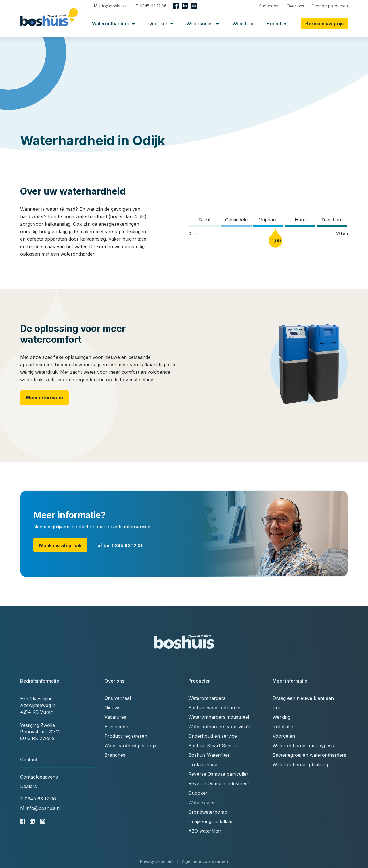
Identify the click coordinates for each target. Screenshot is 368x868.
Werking (281, 717)
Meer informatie (44, 398)
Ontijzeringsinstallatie (211, 821)
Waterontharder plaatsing (300, 764)
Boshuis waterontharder (215, 708)
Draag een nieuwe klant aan (303, 698)
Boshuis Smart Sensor (213, 746)
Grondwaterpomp (208, 812)
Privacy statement (157, 861)
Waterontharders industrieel (219, 717)
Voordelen (284, 736)
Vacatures (115, 717)
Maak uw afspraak (60, 545)
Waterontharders (113, 24)
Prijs (277, 708)
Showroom (269, 6)
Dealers (28, 786)
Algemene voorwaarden (205, 861)
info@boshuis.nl (111, 6)
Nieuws (112, 708)
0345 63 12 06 (151, 6)
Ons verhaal (118, 698)
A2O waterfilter (205, 831)
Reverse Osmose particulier (218, 774)
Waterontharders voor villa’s (219, 727)
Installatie (283, 727)
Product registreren (126, 736)
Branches (277, 24)
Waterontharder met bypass (303, 746)
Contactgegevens (39, 777)
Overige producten (330, 6)
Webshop (243, 24)
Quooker (161, 24)
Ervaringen (116, 727)
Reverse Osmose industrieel (218, 783)
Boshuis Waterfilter (209, 755)
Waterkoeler (203, 24)
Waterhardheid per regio (131, 746)
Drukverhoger (204, 764)
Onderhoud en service (213, 736)
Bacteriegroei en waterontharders (309, 755)
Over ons (295, 6)
